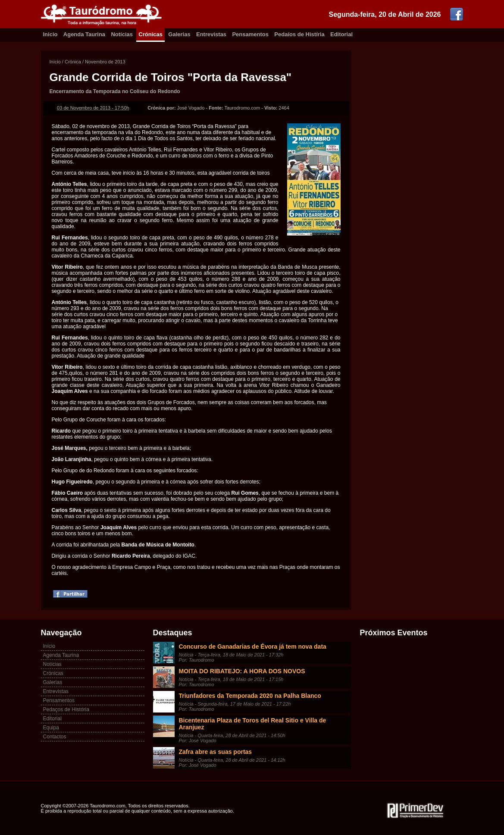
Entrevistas (211, 34)
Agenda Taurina (84, 34)
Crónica (73, 62)
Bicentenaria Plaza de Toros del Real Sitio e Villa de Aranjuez (253, 724)
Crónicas (150, 34)
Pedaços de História (66, 709)
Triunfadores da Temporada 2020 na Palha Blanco (250, 696)
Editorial (341, 34)
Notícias (122, 34)
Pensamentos (250, 34)
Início (55, 62)
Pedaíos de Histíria (299, 34)
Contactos (55, 737)
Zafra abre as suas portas (216, 752)
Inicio (50, 34)
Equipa (51, 728)
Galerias (179, 34)
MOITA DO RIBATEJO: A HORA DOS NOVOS (242, 671)
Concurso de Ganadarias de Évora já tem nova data (253, 647)
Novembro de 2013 (105, 62)
